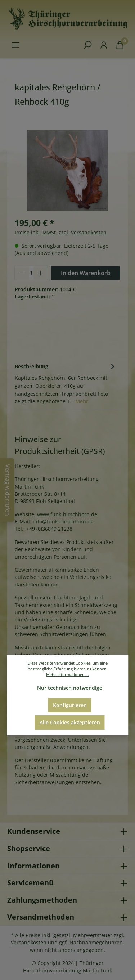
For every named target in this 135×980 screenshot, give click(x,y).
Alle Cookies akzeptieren (70, 722)
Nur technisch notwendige (70, 688)
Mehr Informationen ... (67, 675)
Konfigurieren (70, 705)
